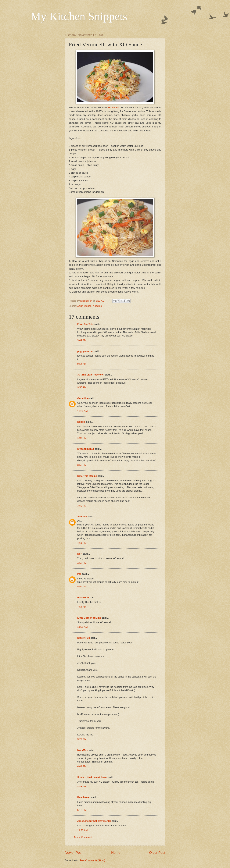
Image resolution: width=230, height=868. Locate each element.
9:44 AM (82, 340)
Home (116, 853)
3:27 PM (82, 739)
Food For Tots (85, 324)
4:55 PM (82, 543)
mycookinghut (86, 449)
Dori (80, 554)
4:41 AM (82, 766)
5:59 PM (82, 587)
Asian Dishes (84, 306)
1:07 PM (82, 438)
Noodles (97, 306)
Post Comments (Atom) (92, 860)
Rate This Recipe (87, 476)
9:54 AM (82, 364)
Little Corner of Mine (89, 618)
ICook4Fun (84, 638)
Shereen (82, 516)
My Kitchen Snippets (79, 16)
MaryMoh (83, 750)
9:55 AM (82, 387)
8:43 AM (82, 786)
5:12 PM (82, 810)
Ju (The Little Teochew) (91, 375)
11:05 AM (82, 627)
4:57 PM (82, 563)
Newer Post (74, 853)
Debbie (81, 422)
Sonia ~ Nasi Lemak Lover (92, 777)
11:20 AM (82, 830)
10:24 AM (82, 411)
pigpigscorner (85, 351)
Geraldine (83, 398)
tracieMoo (83, 598)
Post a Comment (83, 837)
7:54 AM (82, 607)
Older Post (157, 853)
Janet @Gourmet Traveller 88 (94, 821)
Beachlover (84, 797)
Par (79, 574)
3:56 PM (82, 465)
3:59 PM (82, 506)
